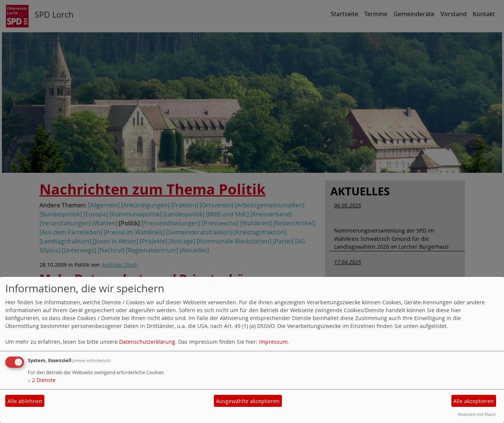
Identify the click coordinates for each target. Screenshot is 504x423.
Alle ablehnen (25, 401)
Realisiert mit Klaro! (477, 414)
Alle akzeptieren (474, 401)
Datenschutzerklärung (147, 342)
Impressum (273, 342)
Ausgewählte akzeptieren (248, 401)
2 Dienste (42, 380)
